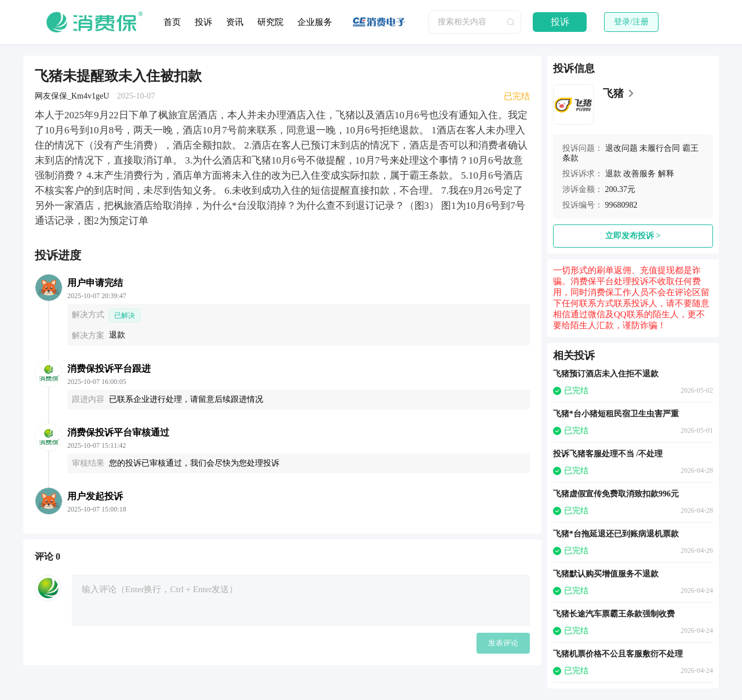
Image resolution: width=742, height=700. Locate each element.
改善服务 (639, 174)
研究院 (270, 22)
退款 (613, 174)
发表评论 (503, 643)
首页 (172, 22)
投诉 (203, 22)
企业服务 (315, 22)
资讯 (235, 22)
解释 (666, 174)
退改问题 (621, 148)
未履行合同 (660, 148)
